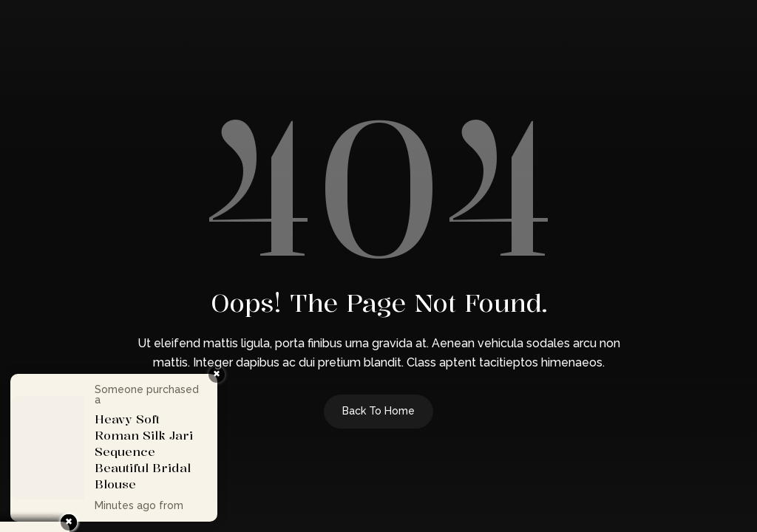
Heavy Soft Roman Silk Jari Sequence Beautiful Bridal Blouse (144, 451)
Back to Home (378, 411)
